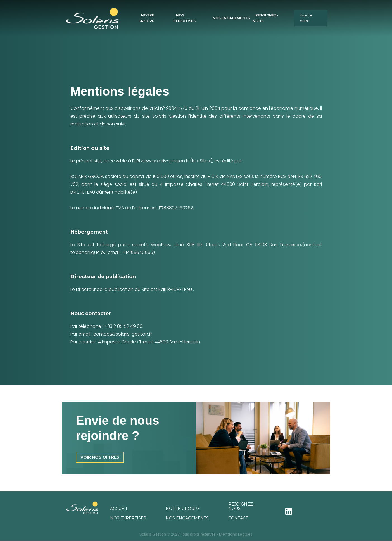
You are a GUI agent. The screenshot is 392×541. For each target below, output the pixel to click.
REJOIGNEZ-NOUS (265, 18)
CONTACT (238, 518)
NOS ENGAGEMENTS (231, 18)
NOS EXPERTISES (184, 18)
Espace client (306, 18)
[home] (102, 18)
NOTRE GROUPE (146, 18)
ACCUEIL (119, 509)
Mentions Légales (236, 534)
